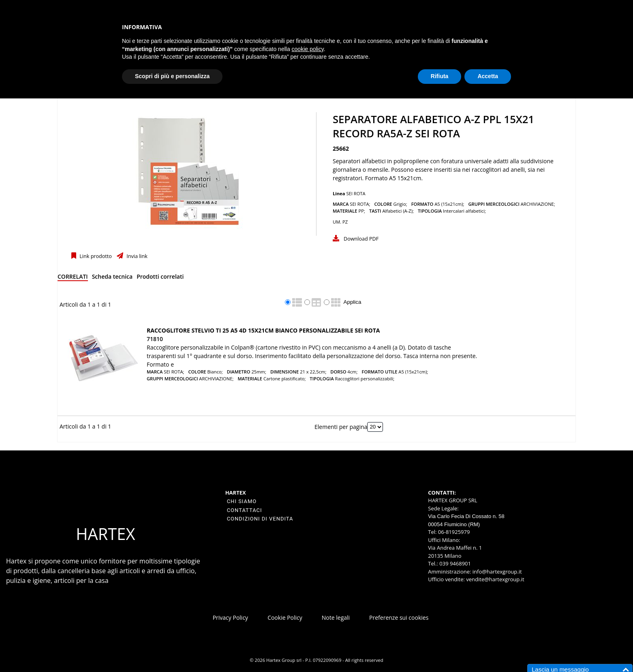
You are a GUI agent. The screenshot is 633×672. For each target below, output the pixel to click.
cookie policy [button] (308, 49)
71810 (155, 339)
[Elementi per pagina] (375, 427)
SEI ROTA (356, 193)
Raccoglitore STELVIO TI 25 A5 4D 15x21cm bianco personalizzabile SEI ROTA (263, 330)
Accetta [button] (488, 76)
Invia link (136, 256)
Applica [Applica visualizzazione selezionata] (353, 302)
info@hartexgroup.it (496, 572)
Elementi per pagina (341, 426)
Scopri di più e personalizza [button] (172, 76)
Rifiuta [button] (440, 76)
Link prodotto (95, 256)
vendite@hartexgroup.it (495, 579)
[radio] (288, 302)
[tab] (73, 278)
